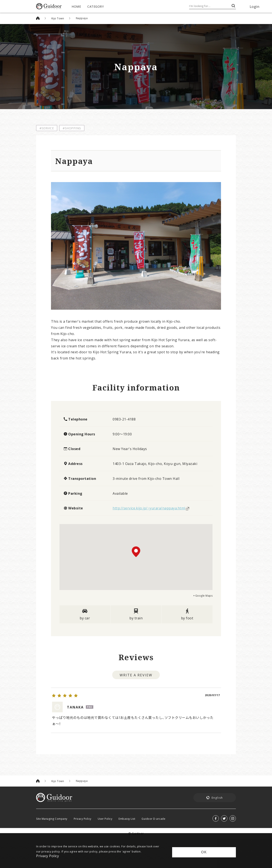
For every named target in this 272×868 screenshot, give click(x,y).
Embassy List (127, 813)
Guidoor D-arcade (153, 813)
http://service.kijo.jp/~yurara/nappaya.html (149, 508)
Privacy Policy (83, 813)
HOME (76, 6)
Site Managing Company (52, 813)
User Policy (105, 813)
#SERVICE (47, 128)
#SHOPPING (72, 128)
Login (255, 6)
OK (204, 852)
